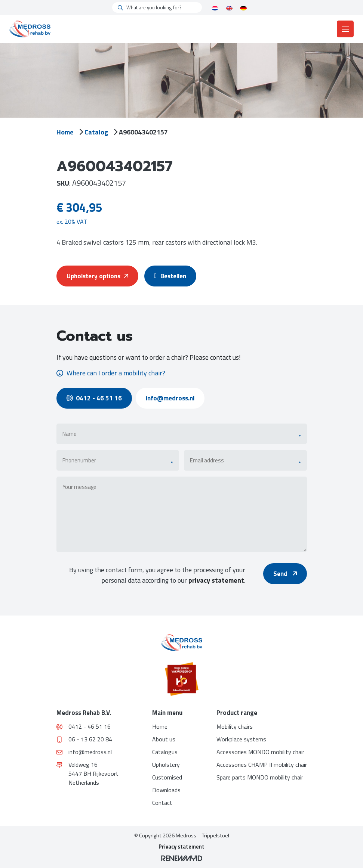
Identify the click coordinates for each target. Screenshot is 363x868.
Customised (167, 777)
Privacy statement (181, 847)
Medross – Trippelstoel (202, 836)
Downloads (166, 790)
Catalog (96, 132)
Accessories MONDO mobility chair (260, 752)
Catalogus (165, 752)
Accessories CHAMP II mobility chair (262, 765)
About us (164, 739)
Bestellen (172, 276)
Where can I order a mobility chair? (111, 373)
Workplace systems (241, 739)
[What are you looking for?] (157, 7)
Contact (162, 803)
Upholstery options (97, 276)
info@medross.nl (170, 398)
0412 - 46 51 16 (94, 398)
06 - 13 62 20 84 (85, 739)
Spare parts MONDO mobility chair (260, 777)
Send (285, 574)
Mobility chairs (235, 726)
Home (65, 132)
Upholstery (166, 765)
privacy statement (216, 580)
